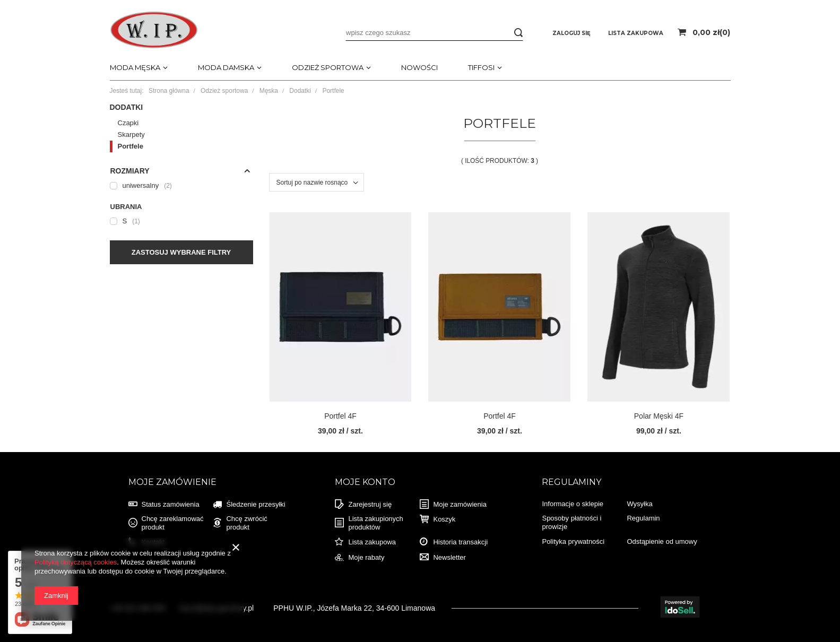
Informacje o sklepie (573, 504)
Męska (269, 91)
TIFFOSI (481, 67)
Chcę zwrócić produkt (246, 523)
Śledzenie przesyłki (256, 504)
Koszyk (444, 519)
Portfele (131, 146)
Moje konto (365, 482)
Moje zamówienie (172, 482)
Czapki (128, 123)
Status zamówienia (171, 504)
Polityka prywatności (573, 541)
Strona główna (169, 91)
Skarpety (131, 135)
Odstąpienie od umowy (662, 541)
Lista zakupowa (372, 542)
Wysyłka (639, 504)
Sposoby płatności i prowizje (571, 522)
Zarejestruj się (370, 504)
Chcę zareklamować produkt (173, 523)
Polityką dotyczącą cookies (76, 562)
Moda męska (135, 67)
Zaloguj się (572, 33)
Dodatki (300, 91)
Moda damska (226, 67)
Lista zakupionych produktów (375, 523)
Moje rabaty (366, 557)
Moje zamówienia (460, 504)
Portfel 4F (340, 416)
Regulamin (643, 518)
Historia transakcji (460, 542)
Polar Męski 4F (659, 416)
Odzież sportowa (328, 67)
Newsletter (449, 557)
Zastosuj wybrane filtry (181, 252)
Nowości (419, 67)
